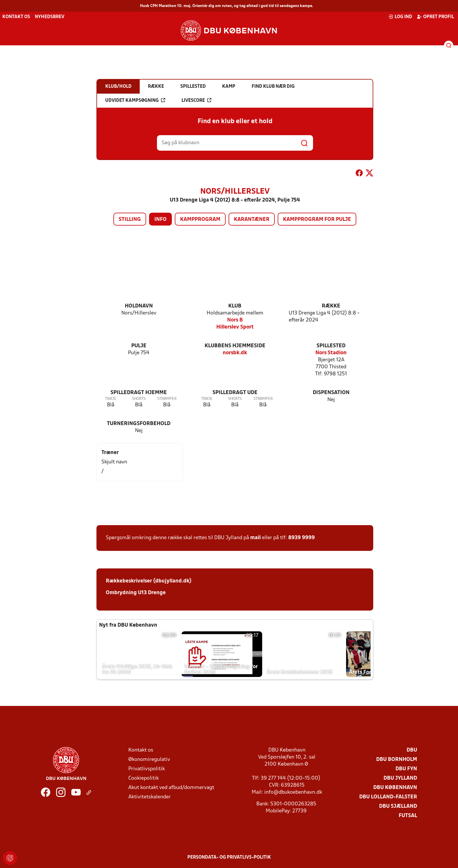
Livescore (196, 100)
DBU (412, 750)
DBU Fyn (406, 769)
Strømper (167, 399)
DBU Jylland (400, 778)
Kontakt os (16, 17)
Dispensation (331, 393)
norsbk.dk (235, 353)
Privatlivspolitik (147, 769)
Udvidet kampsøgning (135, 100)
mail (255, 538)
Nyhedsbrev (50, 17)
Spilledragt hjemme (139, 393)
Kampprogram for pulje (317, 220)
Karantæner (252, 220)
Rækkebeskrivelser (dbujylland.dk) (149, 581)
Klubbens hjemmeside (235, 346)
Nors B (235, 320)
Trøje (111, 399)
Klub (235, 306)
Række (331, 306)
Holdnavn (139, 306)
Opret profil (435, 17)
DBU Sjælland (398, 806)
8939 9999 (301, 538)
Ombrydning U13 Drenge (136, 593)
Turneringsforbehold (139, 424)
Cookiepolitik (144, 778)
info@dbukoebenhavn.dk (293, 792)
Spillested (331, 346)
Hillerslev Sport (235, 327)
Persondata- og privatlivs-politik (229, 857)
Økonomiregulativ (149, 760)
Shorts (139, 399)
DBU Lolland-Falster (388, 797)
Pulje (139, 346)
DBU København (395, 788)
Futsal (408, 816)
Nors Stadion (331, 353)
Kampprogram (200, 220)
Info (160, 220)
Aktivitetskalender (150, 797)
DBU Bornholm (397, 760)
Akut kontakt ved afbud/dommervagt (171, 788)
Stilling (130, 220)
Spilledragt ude (235, 393)
